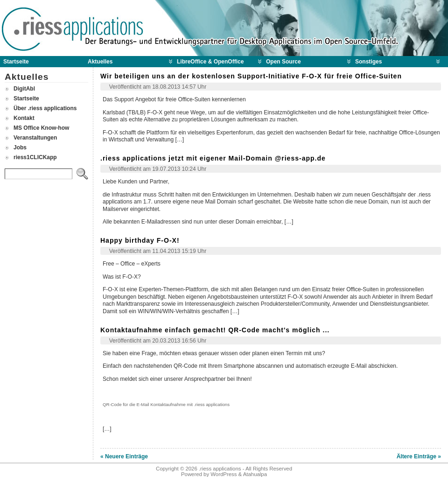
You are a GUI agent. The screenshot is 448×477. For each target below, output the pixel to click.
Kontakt (24, 118)
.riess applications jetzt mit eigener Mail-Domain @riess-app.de (213, 158)
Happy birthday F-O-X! (140, 240)
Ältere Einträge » (419, 456)
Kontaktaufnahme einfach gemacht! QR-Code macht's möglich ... (215, 330)
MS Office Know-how (41, 128)
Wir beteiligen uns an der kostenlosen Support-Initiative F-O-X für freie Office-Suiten (251, 76)
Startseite (26, 98)
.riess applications (220, 469)
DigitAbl (24, 89)
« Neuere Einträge (124, 456)
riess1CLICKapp (35, 157)
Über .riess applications (45, 108)
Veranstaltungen (35, 138)
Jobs (20, 147)
